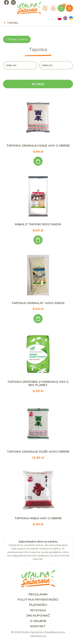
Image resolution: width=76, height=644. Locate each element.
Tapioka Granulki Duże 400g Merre (38, 452)
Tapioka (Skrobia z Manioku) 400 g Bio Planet (38, 383)
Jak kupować (38, 615)
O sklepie (38, 621)
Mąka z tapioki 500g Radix (38, 224)
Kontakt (38, 626)
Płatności (38, 605)
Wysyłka (38, 610)
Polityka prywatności (38, 599)
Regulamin (38, 594)
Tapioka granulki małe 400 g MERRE (38, 145)
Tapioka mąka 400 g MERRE (38, 518)
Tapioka (13, 23)
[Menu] (69, 8)
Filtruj (38, 84)
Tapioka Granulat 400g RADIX (38, 303)
